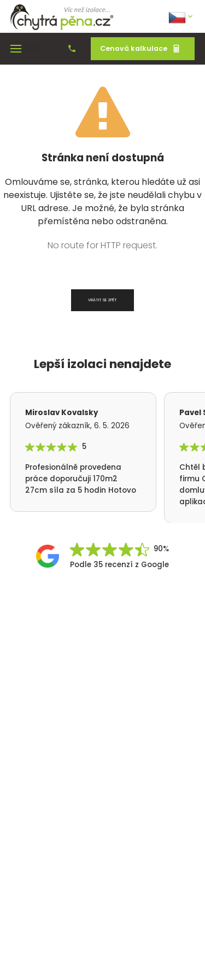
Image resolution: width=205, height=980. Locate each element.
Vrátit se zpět (102, 300)
